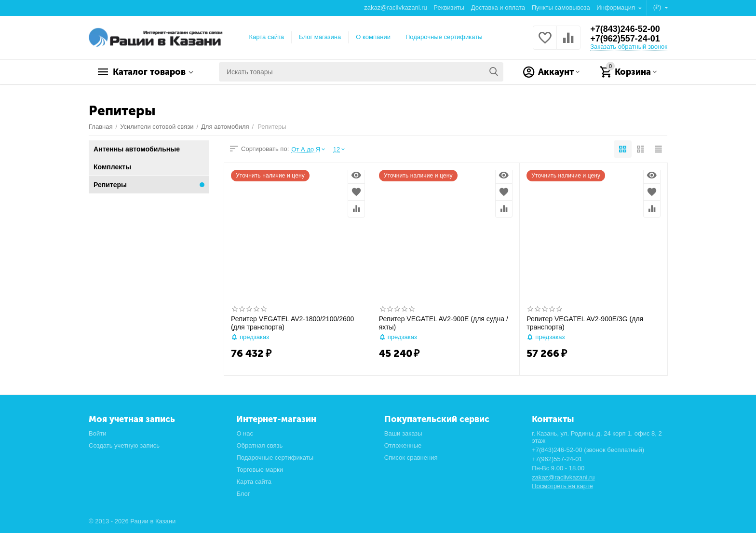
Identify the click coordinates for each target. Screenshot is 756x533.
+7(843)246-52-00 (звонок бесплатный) (588, 450)
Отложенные (403, 445)
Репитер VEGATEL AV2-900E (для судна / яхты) (444, 323)
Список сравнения (411, 458)
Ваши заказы (403, 433)
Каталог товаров (149, 72)
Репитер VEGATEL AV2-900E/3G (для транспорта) (585, 323)
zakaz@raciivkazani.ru (395, 7)
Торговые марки (260, 470)
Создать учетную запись (124, 445)
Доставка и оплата (498, 7)
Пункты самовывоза (561, 7)
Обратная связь (259, 445)
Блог (243, 494)
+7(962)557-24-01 (625, 39)
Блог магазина (320, 37)
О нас (245, 433)
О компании (373, 37)
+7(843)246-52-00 (625, 29)
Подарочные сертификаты (444, 37)
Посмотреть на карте (562, 486)
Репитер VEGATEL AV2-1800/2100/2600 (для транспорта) (292, 323)
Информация (616, 7)
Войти (97, 433)
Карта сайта (267, 37)
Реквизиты (449, 7)
